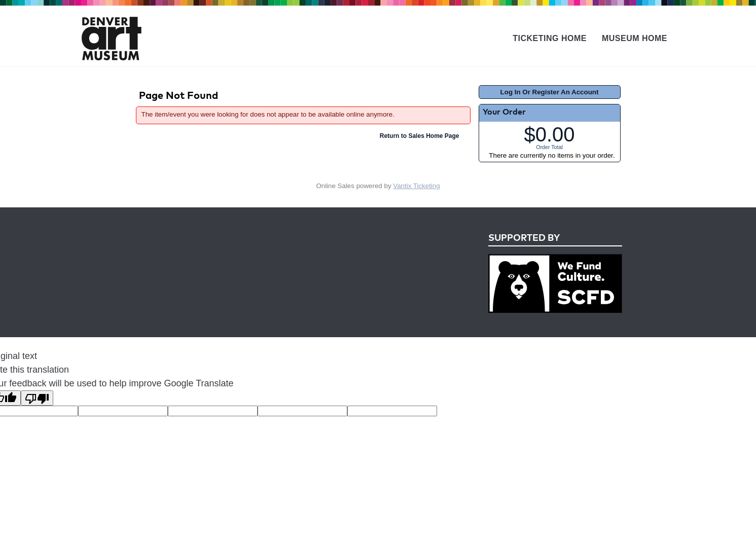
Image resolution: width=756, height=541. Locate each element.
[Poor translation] (37, 398)
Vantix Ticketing (416, 186)
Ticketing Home (550, 38)
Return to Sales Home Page (420, 136)
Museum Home (635, 38)
